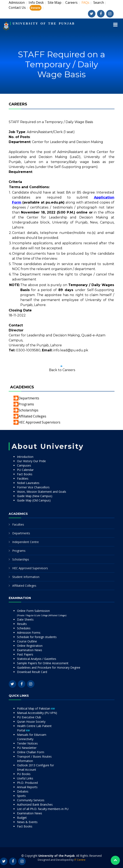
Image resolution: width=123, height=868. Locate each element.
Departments (29, 398)
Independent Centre (26, 542)
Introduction (25, 457)
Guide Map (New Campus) (35, 496)
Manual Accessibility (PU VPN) (37, 713)
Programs (26, 404)
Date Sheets (25, 619)
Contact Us (17, 7)
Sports (21, 796)
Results (22, 624)
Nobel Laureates (28, 483)
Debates (23, 791)
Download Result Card (32, 672)
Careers (71, 2)
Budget (22, 818)
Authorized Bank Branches (35, 804)
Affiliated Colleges (32, 416)
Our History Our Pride (31, 461)
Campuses (24, 465)
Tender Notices (27, 743)
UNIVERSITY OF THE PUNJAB (44, 23)
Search (99, 2)
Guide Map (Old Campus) (34, 500)
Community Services (31, 800)
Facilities (23, 478)
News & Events (27, 822)
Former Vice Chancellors (33, 487)
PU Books (24, 774)
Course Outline (27, 641)
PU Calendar (25, 470)
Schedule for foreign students (37, 637)
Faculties (18, 524)
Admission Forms (29, 633)
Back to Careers (62, 370)
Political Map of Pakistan (36, 708)
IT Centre (80, 860)
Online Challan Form (31, 752)
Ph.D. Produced (27, 783)
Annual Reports (27, 787)
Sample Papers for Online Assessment (43, 663)
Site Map (55, 2)
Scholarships (28, 410)
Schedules (24, 628)
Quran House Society (31, 722)
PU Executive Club (29, 717)
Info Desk (36, 2)
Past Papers (25, 654)
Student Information (26, 577)
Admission (17, 2)
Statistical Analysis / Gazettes (37, 659)
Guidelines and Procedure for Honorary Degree (49, 667)
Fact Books (25, 474)
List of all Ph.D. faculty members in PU (43, 809)
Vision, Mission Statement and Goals (42, 492)
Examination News (30, 650)
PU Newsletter (27, 748)
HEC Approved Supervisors (39, 422)
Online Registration (30, 646)
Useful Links (25, 778)
